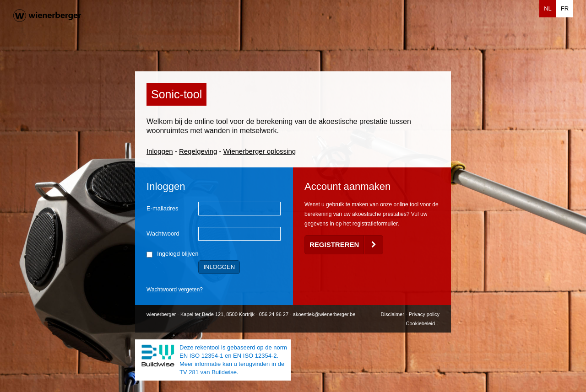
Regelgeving (198, 151)
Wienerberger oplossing (260, 151)
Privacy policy (424, 314)
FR (565, 8)
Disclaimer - (395, 314)
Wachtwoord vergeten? (175, 290)
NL (548, 8)
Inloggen (160, 151)
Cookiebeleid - (423, 323)
